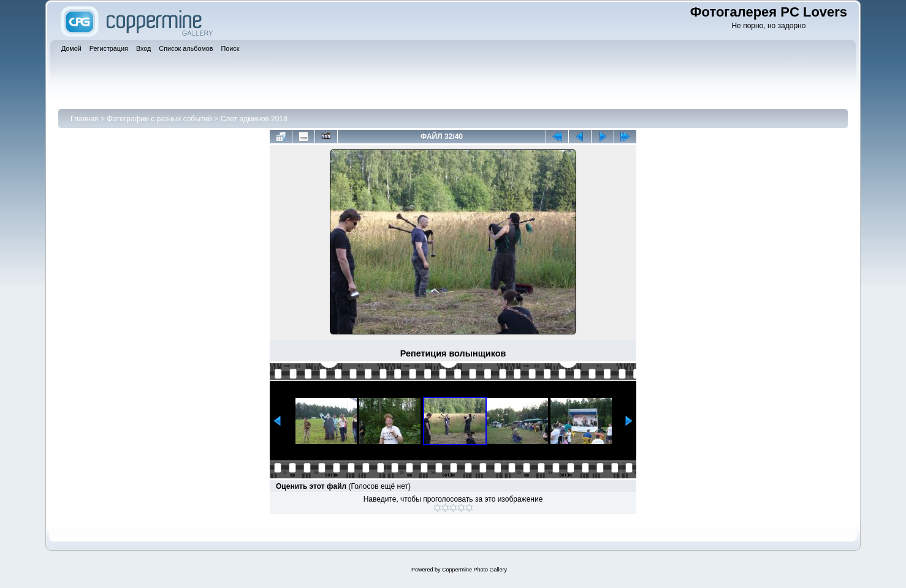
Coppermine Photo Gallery (474, 570)
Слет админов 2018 (254, 119)
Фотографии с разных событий (159, 119)
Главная (85, 119)
